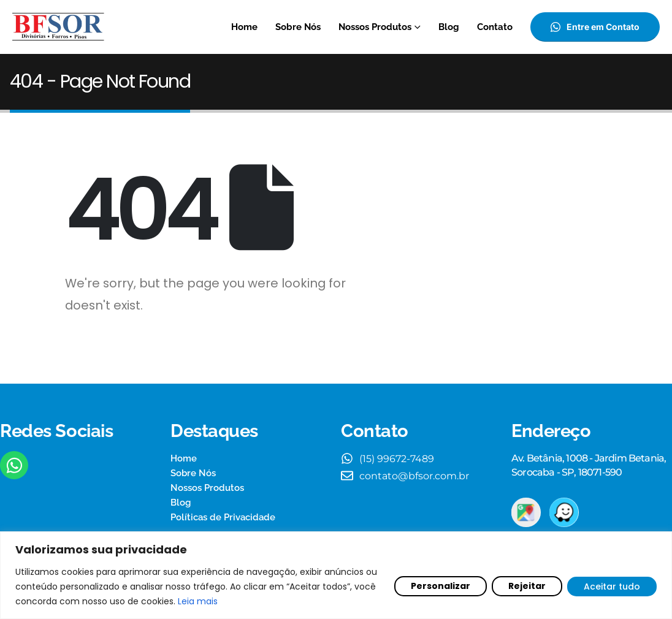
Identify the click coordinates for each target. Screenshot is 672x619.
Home (244, 27)
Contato (495, 27)
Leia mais (198, 601)
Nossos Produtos (375, 27)
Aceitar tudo (612, 587)
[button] (595, 27)
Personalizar (441, 586)
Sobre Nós (298, 27)
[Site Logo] (58, 27)
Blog (449, 27)
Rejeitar (527, 586)
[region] (336, 575)
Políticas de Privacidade (223, 517)
